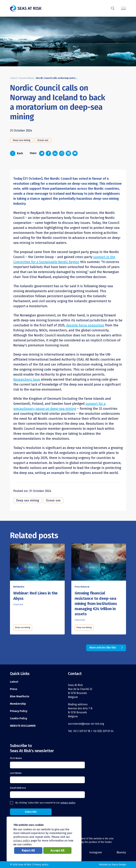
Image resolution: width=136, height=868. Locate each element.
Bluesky (121, 852)
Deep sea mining (22, 140)
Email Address (18, 788)
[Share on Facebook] (48, 153)
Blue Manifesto (20, 696)
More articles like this (103, 648)
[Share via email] (75, 153)
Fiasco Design (119, 865)
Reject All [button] (28, 850)
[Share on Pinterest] (68, 153)
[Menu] (124, 8)
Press (14, 689)
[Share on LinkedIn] (55, 153)
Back (16, 153)
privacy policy (68, 803)
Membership (18, 704)
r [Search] (113, 8)
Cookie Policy (19, 718)
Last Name (16, 773)
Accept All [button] (57, 850)
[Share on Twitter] (42, 153)
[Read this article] (37, 563)
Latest (14, 78)
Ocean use (43, 140)
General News (27, 78)
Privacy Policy (19, 711)
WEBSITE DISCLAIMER (23, 726)
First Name (16, 758)
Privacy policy (41, 865)
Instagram (96, 852)
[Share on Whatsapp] (62, 153)
